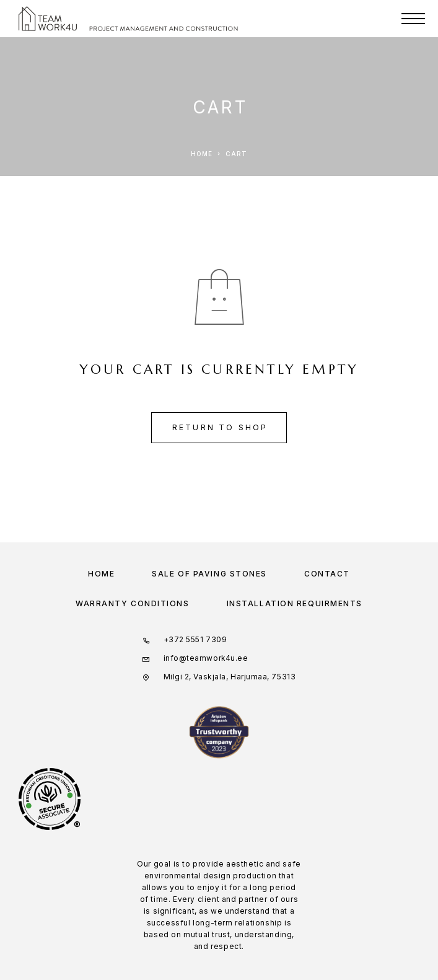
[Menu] (413, 19)
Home (101, 574)
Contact (327, 574)
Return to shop (220, 427)
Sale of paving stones (209, 574)
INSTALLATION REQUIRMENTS (295, 603)
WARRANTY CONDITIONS (133, 603)
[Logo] (48, 19)
